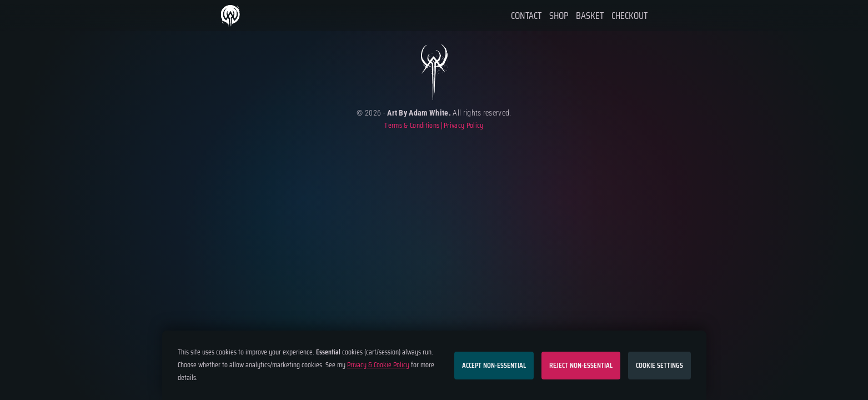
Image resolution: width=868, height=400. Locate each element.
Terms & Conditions (412, 126)
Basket (590, 16)
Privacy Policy (463, 126)
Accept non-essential (494, 365)
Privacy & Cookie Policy (378, 365)
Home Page (231, 16)
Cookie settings (659, 365)
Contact (526, 16)
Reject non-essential (581, 365)
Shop (559, 16)
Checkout (629, 16)
